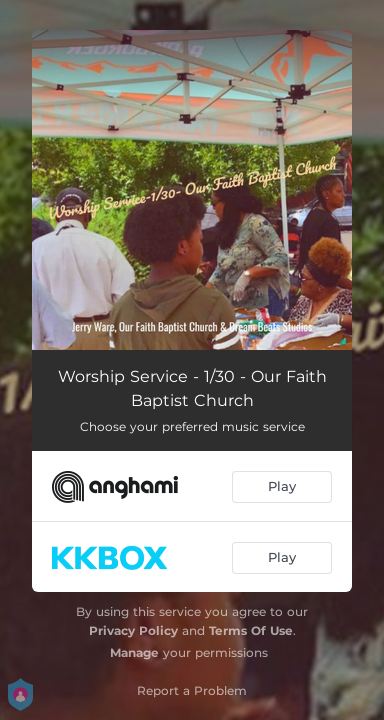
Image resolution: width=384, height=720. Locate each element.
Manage (134, 652)
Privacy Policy (133, 630)
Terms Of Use (251, 630)
